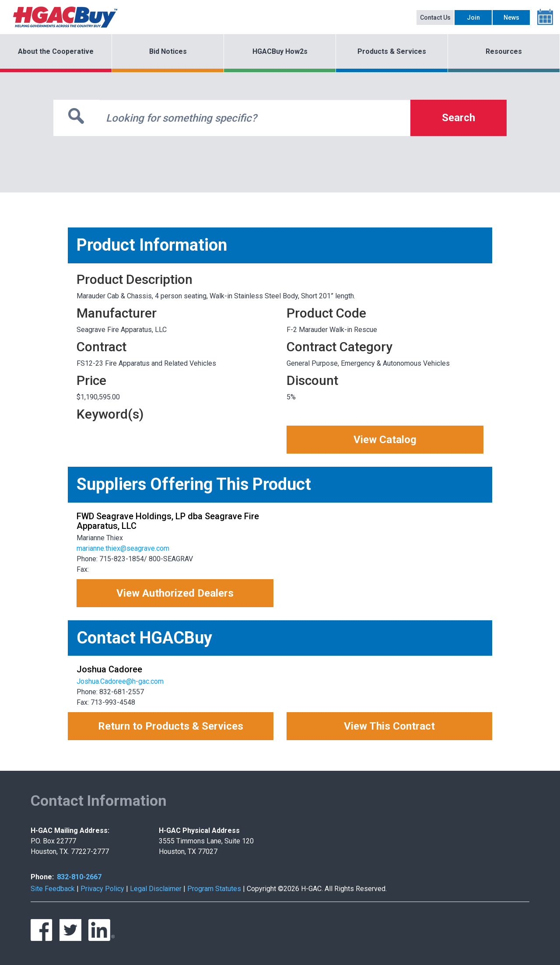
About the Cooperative (56, 51)
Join (473, 17)
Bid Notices (168, 51)
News (511, 17)
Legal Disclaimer (156, 889)
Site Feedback (53, 889)
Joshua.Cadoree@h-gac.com (120, 681)
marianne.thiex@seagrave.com (123, 548)
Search (458, 118)
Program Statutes (214, 889)
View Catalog (385, 440)
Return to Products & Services (171, 726)
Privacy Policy (102, 889)
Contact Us (435, 17)
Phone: (42, 877)
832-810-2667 (79, 877)
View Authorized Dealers (175, 593)
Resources (504, 51)
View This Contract (389, 726)
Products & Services (392, 51)
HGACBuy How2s (280, 51)
